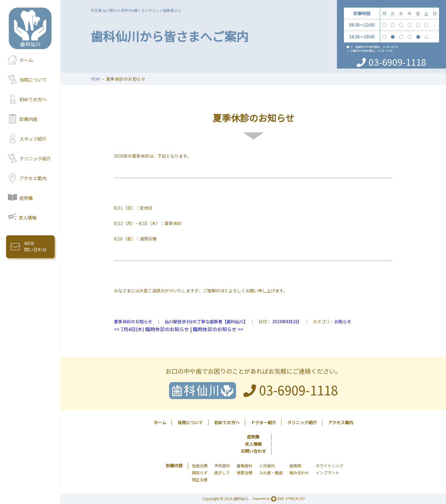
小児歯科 (267, 466)
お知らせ (343, 321)
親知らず (200, 473)
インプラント (328, 473)
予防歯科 (222, 466)
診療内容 (28, 119)
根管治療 (245, 473)
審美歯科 (245, 466)
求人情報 (28, 218)
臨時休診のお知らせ (218, 329)
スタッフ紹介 (33, 139)
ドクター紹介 (263, 422)
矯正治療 (200, 480)
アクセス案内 (33, 178)
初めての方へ (33, 99)
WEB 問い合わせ (36, 246)
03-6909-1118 (398, 62)
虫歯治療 (200, 466)
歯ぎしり (222, 473)
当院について (33, 80)
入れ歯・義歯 (271, 473)
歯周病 (295, 466)
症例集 (26, 198)
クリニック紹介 (35, 158)
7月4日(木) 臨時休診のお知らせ (151, 329)
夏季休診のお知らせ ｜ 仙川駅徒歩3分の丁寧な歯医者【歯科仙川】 (180, 321)
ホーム (26, 60)
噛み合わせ (299, 473)
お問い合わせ (253, 451)
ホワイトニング (330, 466)
